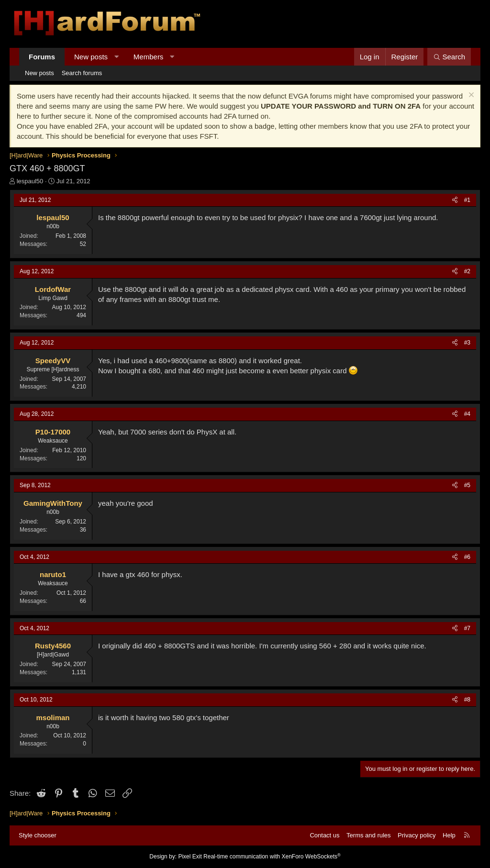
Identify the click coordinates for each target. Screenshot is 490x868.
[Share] (455, 200)
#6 (467, 557)
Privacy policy (417, 835)
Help (449, 835)
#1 (467, 200)
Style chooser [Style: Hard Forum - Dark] (38, 835)
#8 (467, 700)
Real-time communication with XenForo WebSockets (272, 857)
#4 (467, 414)
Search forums (82, 73)
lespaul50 (30, 181)
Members (149, 57)
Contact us (324, 835)
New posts (91, 57)
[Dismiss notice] (470, 96)
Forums (42, 57)
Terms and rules (368, 835)
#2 (467, 271)
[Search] (449, 57)
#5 (467, 485)
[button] (117, 57)
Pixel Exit (190, 857)
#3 (467, 343)
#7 (467, 628)
